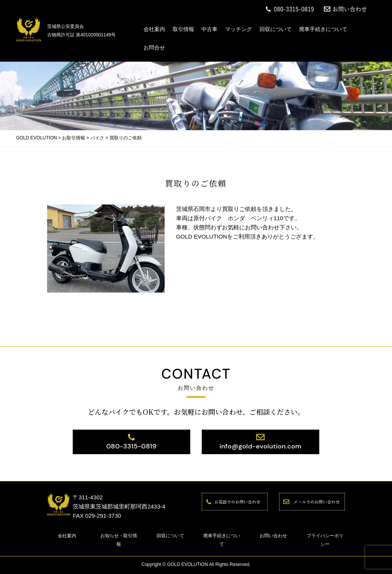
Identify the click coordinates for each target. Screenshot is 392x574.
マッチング (238, 29)
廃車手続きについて (323, 29)
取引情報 (183, 29)
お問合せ (154, 47)
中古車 (209, 29)
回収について (276, 29)
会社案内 (154, 29)
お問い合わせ (273, 536)
